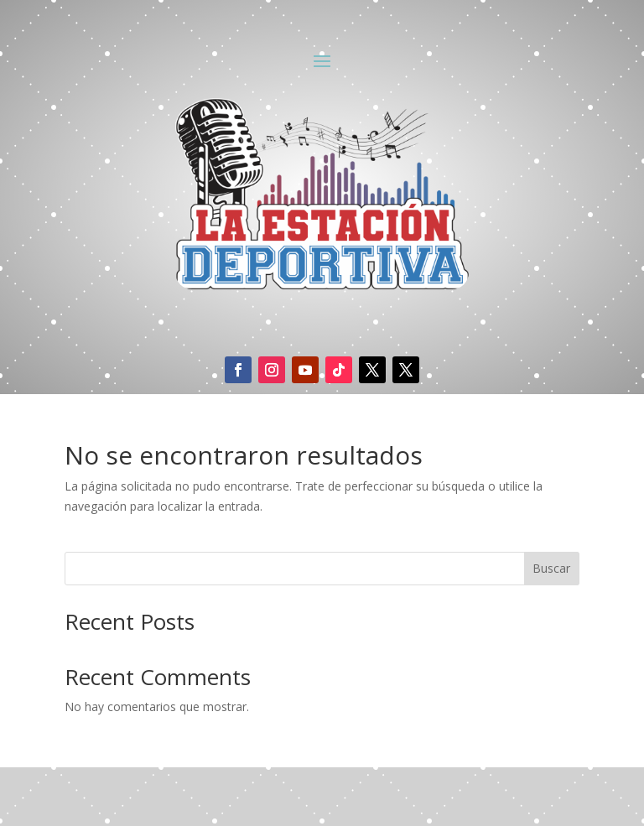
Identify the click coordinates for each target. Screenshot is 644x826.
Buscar (551, 568)
